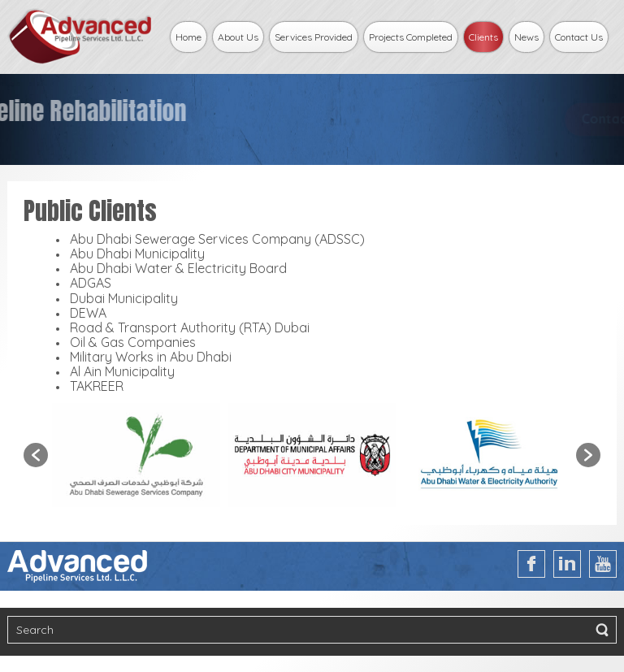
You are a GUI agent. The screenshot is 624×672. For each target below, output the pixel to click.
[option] (136, 455)
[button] (36, 455)
